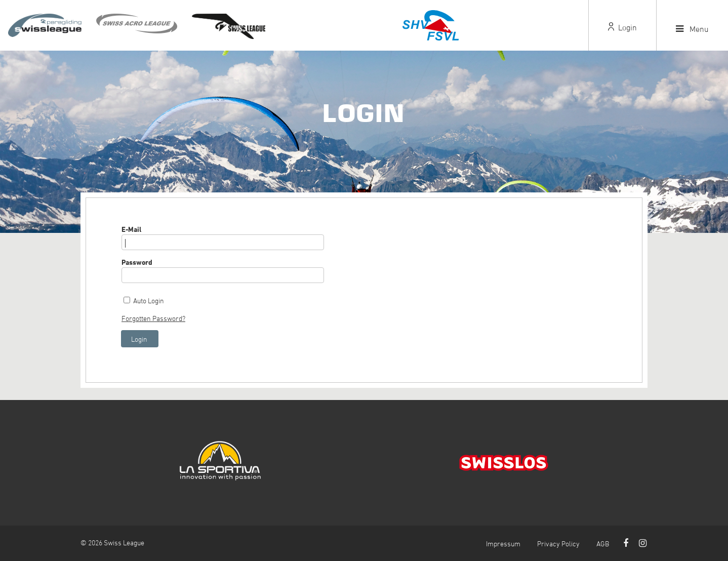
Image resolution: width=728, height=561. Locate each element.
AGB (603, 544)
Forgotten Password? (153, 318)
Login (622, 27)
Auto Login (149, 300)
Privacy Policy (558, 544)
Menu (692, 29)
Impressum (503, 544)
